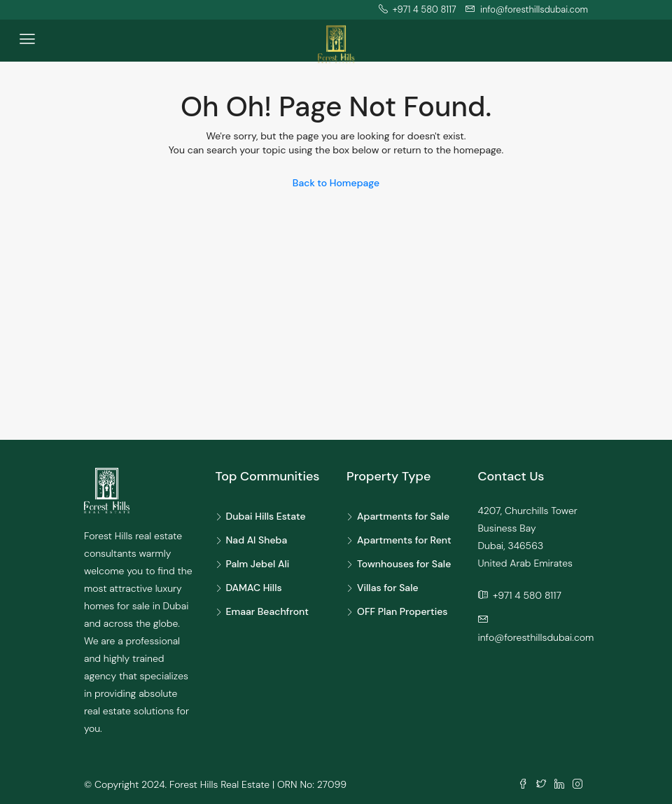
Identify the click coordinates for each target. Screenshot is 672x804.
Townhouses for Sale (404, 564)
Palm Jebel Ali (258, 564)
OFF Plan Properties (402, 611)
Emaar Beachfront (267, 611)
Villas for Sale (388, 588)
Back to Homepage (336, 183)
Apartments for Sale (403, 516)
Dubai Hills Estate (266, 516)
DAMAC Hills (254, 588)
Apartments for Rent (404, 540)
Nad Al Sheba (257, 540)
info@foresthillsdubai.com (536, 637)
